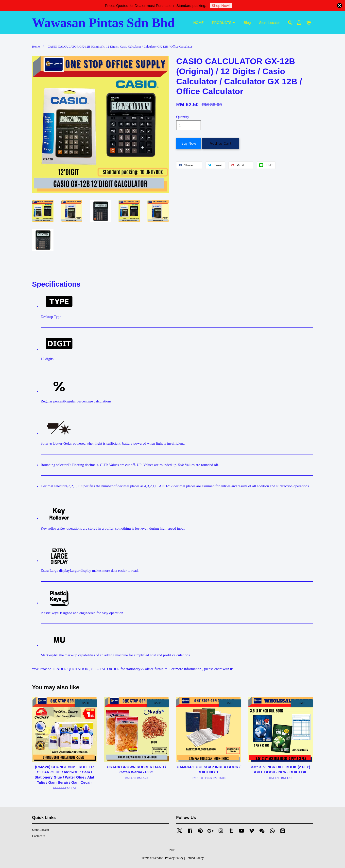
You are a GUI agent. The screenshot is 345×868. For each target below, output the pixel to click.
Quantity (183, 117)
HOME (198, 23)
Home (36, 47)
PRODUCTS (224, 23)
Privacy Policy (174, 858)
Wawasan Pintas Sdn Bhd (103, 23)
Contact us (39, 836)
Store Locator (269, 23)
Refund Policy (195, 858)
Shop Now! (221, 6)
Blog (247, 23)
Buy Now (189, 143)
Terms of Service (152, 858)
